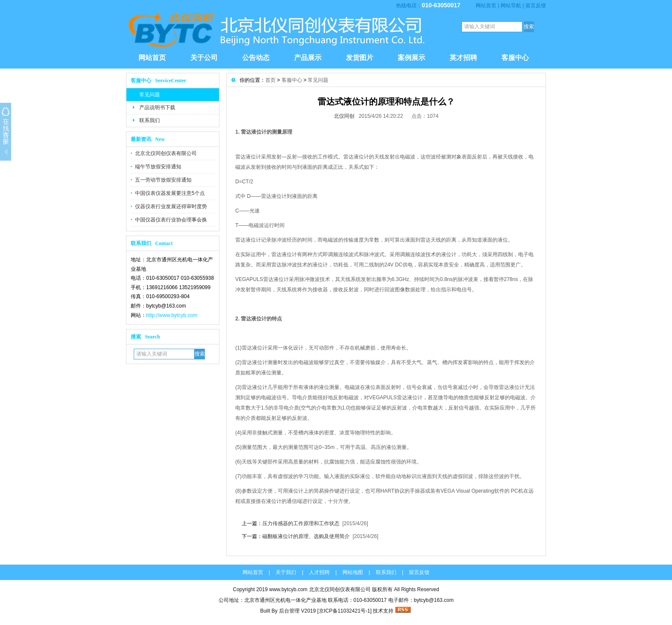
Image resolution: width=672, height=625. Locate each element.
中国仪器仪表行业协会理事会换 (171, 220)
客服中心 (515, 58)
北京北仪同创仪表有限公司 (166, 153)
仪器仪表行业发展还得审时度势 (171, 206)
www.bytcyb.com (288, 589)
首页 (270, 80)
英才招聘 (463, 58)
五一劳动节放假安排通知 (163, 180)
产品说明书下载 (157, 108)
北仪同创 (344, 116)
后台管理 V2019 (297, 611)
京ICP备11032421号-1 (345, 611)
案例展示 (411, 58)
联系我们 (150, 120)
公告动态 (256, 58)
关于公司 (204, 58)
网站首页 (486, 6)
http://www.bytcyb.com (172, 315)
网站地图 (353, 572)
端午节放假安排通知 (158, 167)
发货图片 (360, 58)
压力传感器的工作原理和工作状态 (301, 523)
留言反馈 (536, 6)
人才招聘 (319, 572)
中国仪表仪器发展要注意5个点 (170, 193)
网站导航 (511, 6)
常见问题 (150, 95)
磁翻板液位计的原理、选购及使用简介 (306, 536)
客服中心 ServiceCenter (159, 81)
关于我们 (286, 572)
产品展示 (308, 58)
